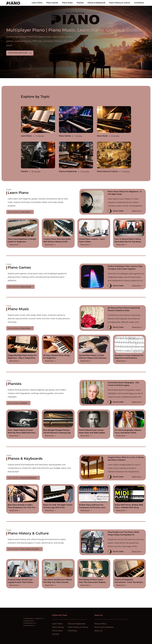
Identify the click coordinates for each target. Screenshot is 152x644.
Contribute (139, 3)
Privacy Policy (100, 624)
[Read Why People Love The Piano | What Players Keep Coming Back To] (113, 542)
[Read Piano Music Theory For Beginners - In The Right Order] (113, 202)
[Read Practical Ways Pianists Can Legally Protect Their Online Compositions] (23, 574)
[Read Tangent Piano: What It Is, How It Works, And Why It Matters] (113, 468)
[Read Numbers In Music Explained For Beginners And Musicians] (129, 349)
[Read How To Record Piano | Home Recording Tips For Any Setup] (129, 233)
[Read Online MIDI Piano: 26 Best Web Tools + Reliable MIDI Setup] (129, 499)
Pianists (80, 3)
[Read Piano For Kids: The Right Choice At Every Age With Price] (58, 499)
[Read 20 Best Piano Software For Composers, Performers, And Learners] (94, 499)
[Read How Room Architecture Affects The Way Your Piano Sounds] (58, 574)
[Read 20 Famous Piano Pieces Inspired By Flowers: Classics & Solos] (113, 318)
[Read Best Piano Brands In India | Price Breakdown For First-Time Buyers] (23, 499)
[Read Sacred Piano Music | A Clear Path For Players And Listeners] (94, 349)
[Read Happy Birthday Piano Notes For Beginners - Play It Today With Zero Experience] (23, 349)
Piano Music (67, 3)
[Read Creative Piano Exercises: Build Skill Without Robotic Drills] (58, 233)
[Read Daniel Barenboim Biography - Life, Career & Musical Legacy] (113, 393)
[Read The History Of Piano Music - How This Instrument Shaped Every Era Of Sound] (94, 574)
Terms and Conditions (104, 627)
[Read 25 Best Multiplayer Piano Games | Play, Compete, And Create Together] (113, 276)
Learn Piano (37, 3)
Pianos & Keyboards (96, 3)
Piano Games (52, 3)
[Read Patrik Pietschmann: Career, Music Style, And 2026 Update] (94, 424)
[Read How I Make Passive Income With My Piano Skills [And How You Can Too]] (23, 424)
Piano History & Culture (120, 3)
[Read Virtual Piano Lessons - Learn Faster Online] (94, 233)
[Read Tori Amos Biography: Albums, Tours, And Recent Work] (129, 424)
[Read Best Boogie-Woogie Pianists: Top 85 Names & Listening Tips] (58, 424)
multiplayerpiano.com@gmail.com (33, 618)
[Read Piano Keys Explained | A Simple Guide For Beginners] (23, 233)
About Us (98, 631)
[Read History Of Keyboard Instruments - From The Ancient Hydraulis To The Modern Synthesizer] (129, 574)
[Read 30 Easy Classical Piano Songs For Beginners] (58, 349)
